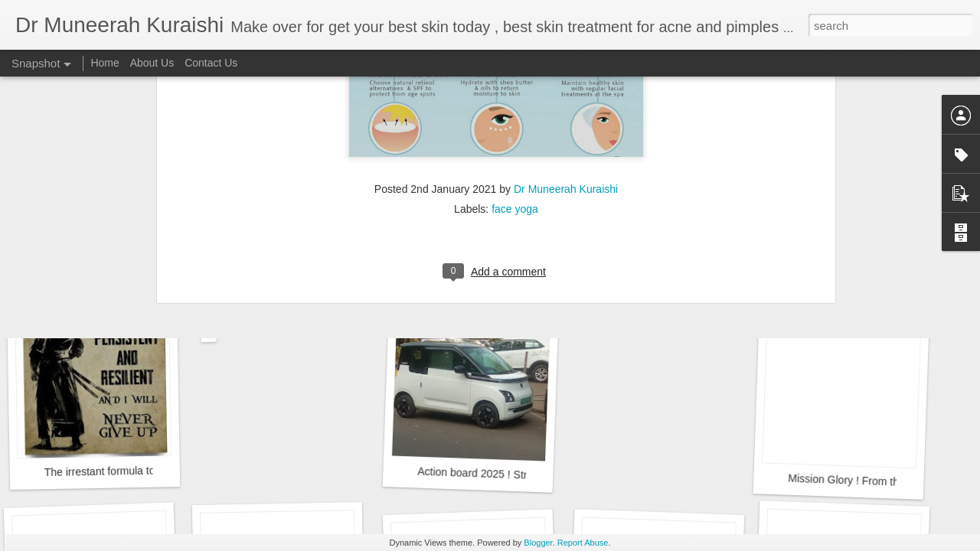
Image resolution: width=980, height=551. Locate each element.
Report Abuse (583, 543)
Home (105, 63)
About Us (152, 63)
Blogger (538, 543)
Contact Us (211, 63)
